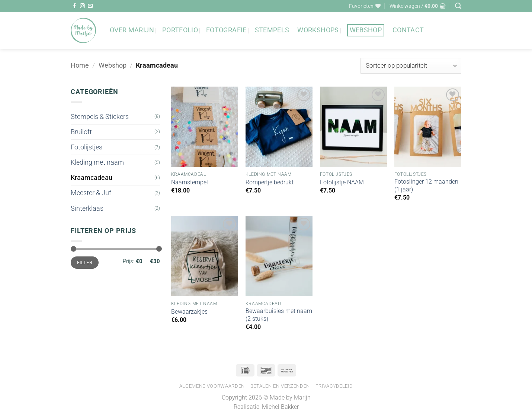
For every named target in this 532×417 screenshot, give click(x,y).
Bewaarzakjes (189, 312)
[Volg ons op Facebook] (75, 6)
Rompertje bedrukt (270, 182)
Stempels (272, 30)
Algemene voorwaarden (212, 386)
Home (80, 65)
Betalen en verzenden (280, 386)
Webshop (366, 30)
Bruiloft (81, 132)
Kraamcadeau (92, 178)
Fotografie (226, 30)
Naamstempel (190, 182)
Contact (408, 30)
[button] (418, 6)
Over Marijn (132, 30)
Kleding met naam (97, 162)
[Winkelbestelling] (411, 66)
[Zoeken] (458, 6)
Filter (85, 263)
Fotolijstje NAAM (342, 182)
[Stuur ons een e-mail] (90, 6)
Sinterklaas (87, 208)
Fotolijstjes (86, 147)
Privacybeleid (334, 386)
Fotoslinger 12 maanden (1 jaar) (426, 185)
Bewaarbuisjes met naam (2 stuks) (279, 315)
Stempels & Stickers (100, 117)
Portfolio (180, 30)
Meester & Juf (91, 193)
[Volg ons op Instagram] (82, 6)
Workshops (318, 30)
